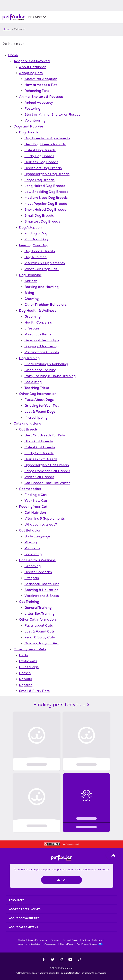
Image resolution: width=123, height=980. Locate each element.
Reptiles (26, 685)
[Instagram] (62, 959)
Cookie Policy (67, 944)
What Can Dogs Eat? (42, 269)
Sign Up (62, 880)
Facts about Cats (39, 625)
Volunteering (35, 120)
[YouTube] (70, 959)
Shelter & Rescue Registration (33, 940)
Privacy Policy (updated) (29, 944)
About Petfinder (32, 67)
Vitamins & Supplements (45, 263)
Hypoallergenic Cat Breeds (47, 465)
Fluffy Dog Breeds (39, 156)
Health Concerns (38, 322)
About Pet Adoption (41, 79)
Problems (32, 548)
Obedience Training (40, 370)
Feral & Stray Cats (40, 637)
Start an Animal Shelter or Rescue (52, 115)
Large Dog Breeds (39, 180)
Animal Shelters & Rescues (41, 97)
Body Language (37, 536)
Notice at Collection (92, 940)
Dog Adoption (30, 227)
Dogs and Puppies (29, 126)
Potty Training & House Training (50, 376)
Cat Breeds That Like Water (47, 483)
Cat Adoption (30, 489)
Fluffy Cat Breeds (39, 453)
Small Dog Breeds (39, 216)
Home (7, 29)
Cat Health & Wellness (37, 560)
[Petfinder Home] (14, 17)
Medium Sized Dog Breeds (46, 198)
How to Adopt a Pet (41, 85)
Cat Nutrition (35, 513)
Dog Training (29, 358)
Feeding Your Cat (33, 507)
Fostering (32, 109)
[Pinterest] (79, 959)
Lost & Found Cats (40, 631)
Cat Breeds (28, 429)
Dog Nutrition (36, 257)
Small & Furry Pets (34, 691)
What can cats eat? (41, 524)
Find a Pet (35, 17)
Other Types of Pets (30, 649)
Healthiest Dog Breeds (43, 168)
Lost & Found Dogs (40, 412)
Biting (29, 293)
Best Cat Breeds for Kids (45, 435)
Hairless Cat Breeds (41, 459)
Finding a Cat (36, 495)
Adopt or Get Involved (32, 61)
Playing (31, 542)
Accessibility (51, 944)
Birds (23, 655)
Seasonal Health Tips (42, 340)
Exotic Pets (28, 661)
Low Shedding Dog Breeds (46, 192)
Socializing (33, 382)
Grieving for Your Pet (42, 406)
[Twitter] (53, 959)
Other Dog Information (38, 394)
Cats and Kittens (27, 423)
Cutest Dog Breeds (40, 150)
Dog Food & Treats (40, 251)
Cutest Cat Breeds (40, 447)
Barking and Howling (42, 287)
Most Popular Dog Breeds (46, 204)
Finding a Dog (36, 233)
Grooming (33, 317)
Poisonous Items (38, 334)
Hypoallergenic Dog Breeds (47, 174)
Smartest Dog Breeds (42, 221)
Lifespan (32, 328)
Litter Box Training (39, 614)
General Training (38, 608)
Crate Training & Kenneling (46, 364)
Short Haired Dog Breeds (45, 210)
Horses (25, 673)
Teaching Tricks (37, 388)
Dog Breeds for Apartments (47, 138)
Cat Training (29, 602)
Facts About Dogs (39, 400)
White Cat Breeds (39, 477)
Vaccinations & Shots (42, 352)
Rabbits (25, 679)
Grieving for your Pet (42, 643)
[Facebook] (44, 959)
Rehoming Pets (37, 91)
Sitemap (55, 940)
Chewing (32, 299)
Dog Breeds (29, 132)
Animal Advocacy (39, 103)
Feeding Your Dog (34, 245)
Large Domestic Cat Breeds (47, 471)
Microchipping (36, 418)
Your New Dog (36, 239)
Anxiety (31, 281)
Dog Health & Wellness (38, 311)
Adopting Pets (31, 73)
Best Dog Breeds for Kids (45, 144)
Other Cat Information (37, 620)
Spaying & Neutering (41, 346)
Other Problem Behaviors (46, 305)
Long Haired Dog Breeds (45, 186)
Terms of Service (71, 940)
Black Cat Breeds (39, 441)
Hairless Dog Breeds (41, 162)
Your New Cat (36, 501)
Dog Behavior (30, 275)
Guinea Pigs (29, 667)
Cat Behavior (30, 530)
